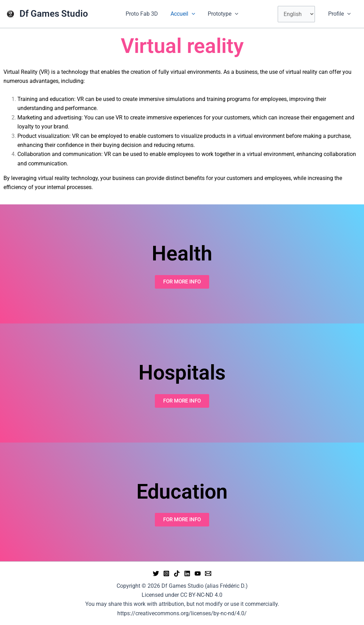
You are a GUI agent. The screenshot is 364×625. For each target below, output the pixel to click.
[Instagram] (166, 573)
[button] (192, 14)
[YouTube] (198, 573)
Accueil (183, 14)
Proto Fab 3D (143, 14)
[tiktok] (177, 573)
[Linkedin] (187, 573)
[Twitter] (156, 573)
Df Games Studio (54, 14)
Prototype (222, 14)
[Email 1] (208, 573)
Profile (340, 14)
